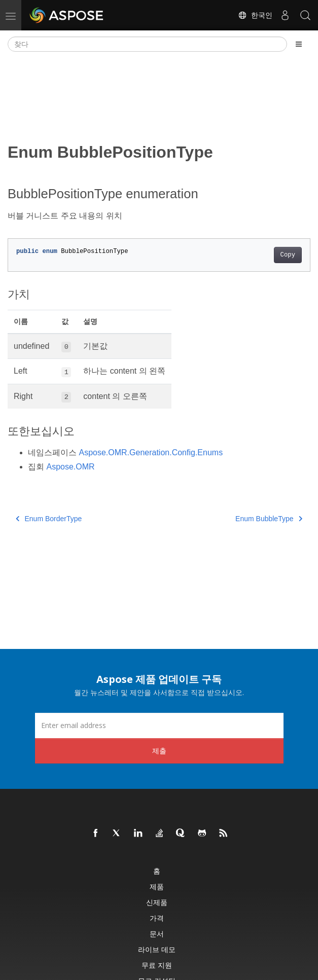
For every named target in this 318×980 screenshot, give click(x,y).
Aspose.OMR (70, 467)
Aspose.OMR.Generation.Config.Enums (151, 452)
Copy (288, 255)
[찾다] (147, 44)
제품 (157, 886)
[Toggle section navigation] (299, 44)
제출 (159, 751)
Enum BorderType (49, 519)
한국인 (255, 15)
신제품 (157, 902)
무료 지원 (157, 965)
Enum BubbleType (269, 519)
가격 (157, 918)
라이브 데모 (157, 949)
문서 (157, 934)
